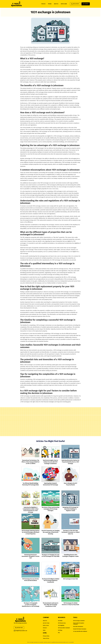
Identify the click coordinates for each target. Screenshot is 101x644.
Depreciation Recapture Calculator (79, 624)
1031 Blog (60, 630)
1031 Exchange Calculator (79, 621)
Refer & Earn (46, 625)
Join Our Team (46, 623)
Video (44, 630)
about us (56, 4)
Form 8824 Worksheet (78, 627)
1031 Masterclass (62, 623)
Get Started (86, 4)
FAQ (59, 633)
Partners (45, 628)
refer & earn (64, 4)
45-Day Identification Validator (80, 631)
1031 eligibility (61, 625)
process (43, 4)
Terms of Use (46, 638)
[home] (16, 4)
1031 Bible (60, 621)
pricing (50, 4)
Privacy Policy (46, 636)
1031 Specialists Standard (64, 628)
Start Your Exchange (50, 427)
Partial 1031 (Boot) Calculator (80, 629)
